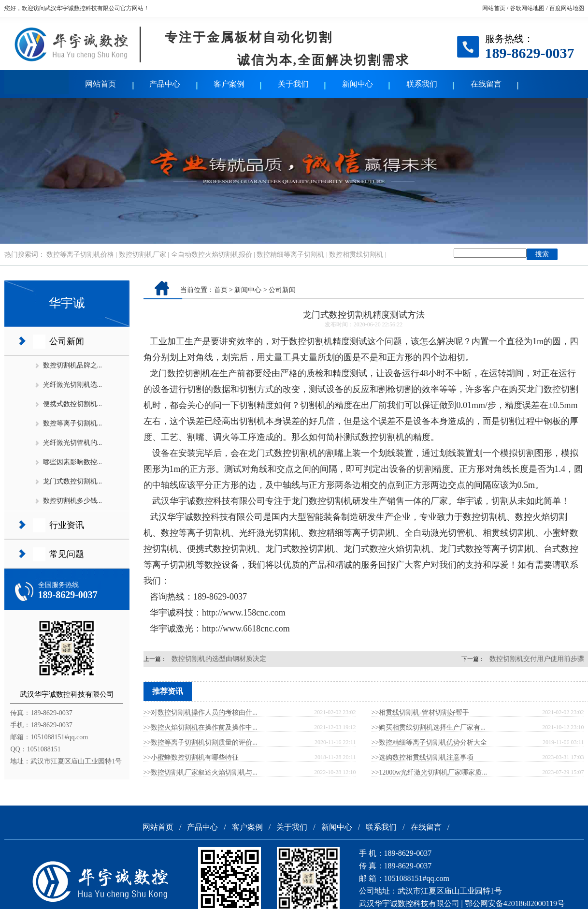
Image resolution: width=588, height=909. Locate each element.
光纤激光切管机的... (73, 443)
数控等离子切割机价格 (80, 255)
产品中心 (165, 84)
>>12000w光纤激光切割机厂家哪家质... (429, 772)
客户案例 (229, 84)
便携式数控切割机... (73, 404)
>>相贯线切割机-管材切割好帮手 (420, 712)
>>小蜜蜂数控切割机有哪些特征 (191, 757)
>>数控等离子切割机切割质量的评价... (201, 742)
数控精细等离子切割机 (290, 255)
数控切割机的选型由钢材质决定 (219, 659)
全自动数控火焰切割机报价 (212, 255)
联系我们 (422, 84)
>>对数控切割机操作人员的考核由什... (201, 712)
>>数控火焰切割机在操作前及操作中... (201, 727)
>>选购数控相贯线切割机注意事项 (423, 757)
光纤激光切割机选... (73, 385)
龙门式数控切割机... (73, 481)
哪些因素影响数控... (73, 462)
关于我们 (293, 84)
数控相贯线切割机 (356, 255)
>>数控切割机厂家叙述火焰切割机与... (201, 772)
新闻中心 (358, 84)
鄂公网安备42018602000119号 (515, 903)
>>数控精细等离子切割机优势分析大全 (430, 742)
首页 (221, 290)
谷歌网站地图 (527, 8)
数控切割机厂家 (143, 255)
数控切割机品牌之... (73, 365)
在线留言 (486, 84)
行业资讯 (67, 525)
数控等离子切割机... (73, 423)
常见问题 (67, 554)
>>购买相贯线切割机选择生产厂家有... (429, 727)
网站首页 (494, 8)
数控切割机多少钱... (73, 501)
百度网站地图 (567, 8)
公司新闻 (67, 341)
